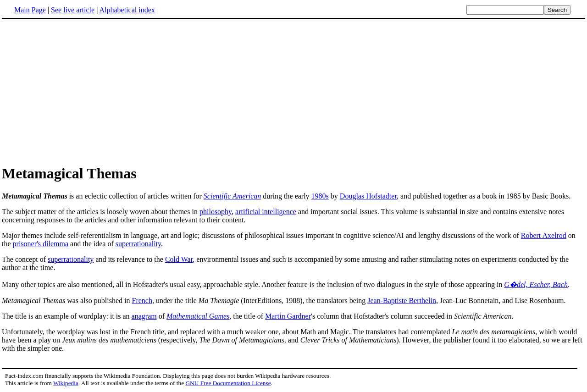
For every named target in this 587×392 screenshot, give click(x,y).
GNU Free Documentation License (228, 383)
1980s (320, 196)
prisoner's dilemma (41, 244)
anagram (144, 316)
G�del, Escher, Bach (536, 284)
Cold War (179, 259)
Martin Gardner (288, 316)
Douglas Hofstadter (368, 196)
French (142, 301)
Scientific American (232, 196)
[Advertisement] (293, 91)
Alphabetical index (127, 10)
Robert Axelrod (544, 235)
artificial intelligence (266, 212)
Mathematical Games (198, 316)
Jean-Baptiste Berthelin (402, 301)
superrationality (138, 244)
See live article (73, 10)
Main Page (30, 10)
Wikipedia (66, 383)
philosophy (216, 212)
